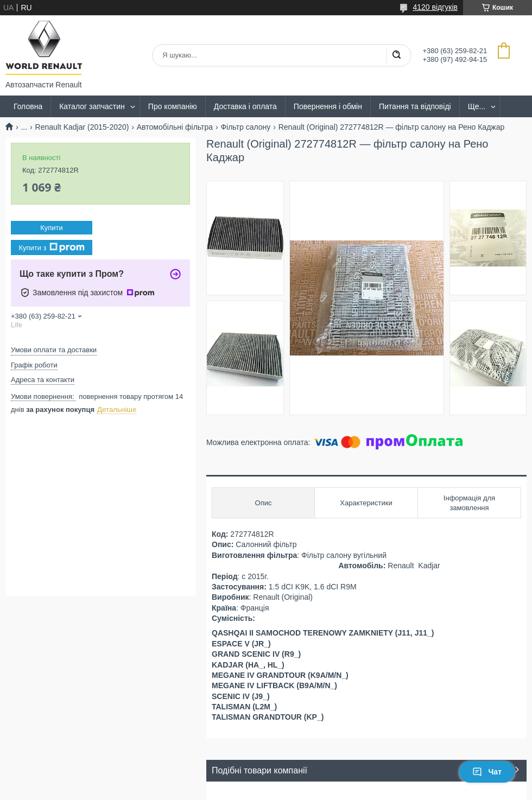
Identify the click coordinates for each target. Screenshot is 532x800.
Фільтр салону (245, 127)
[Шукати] (396, 55)
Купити (52, 228)
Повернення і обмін (328, 106)
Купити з (51, 247)
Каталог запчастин (92, 106)
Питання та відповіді (415, 106)
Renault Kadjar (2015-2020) (82, 127)
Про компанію (173, 106)
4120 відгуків (435, 7)
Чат (487, 772)
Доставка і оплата (245, 106)
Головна (28, 106)
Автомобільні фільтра (175, 127)
